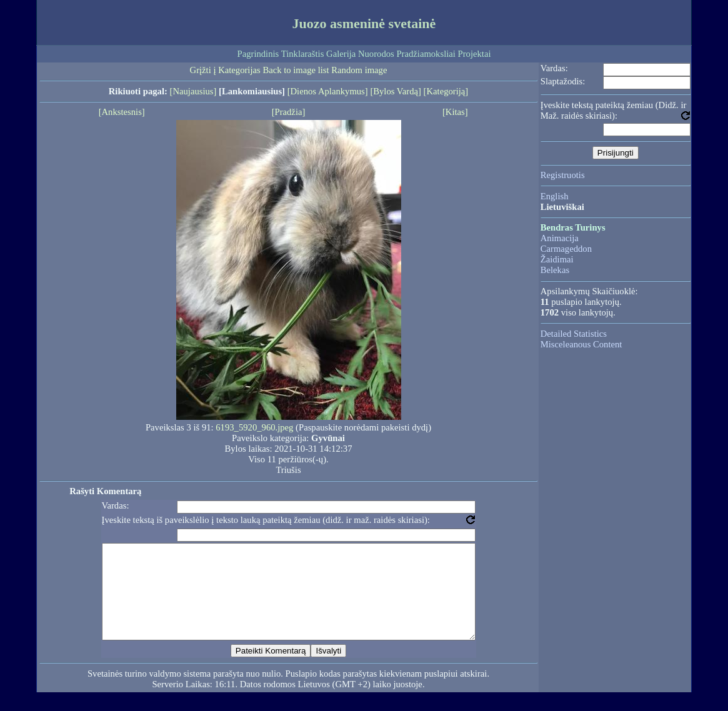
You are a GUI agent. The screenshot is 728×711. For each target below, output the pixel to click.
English (555, 196)
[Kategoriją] (446, 91)
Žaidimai (557, 259)
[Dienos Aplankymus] (328, 91)
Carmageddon (566, 249)
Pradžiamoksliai (426, 54)
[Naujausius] (193, 91)
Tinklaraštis (303, 54)
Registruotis (563, 175)
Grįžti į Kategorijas (225, 70)
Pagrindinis (258, 54)
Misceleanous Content (581, 344)
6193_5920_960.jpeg (254, 427)
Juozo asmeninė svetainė (364, 23)
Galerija (341, 54)
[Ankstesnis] (122, 112)
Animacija (560, 238)
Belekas (555, 270)
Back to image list (296, 70)
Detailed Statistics (574, 334)
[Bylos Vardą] (396, 91)
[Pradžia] (289, 112)
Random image (359, 70)
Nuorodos (376, 54)
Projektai (475, 54)
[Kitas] (455, 112)
